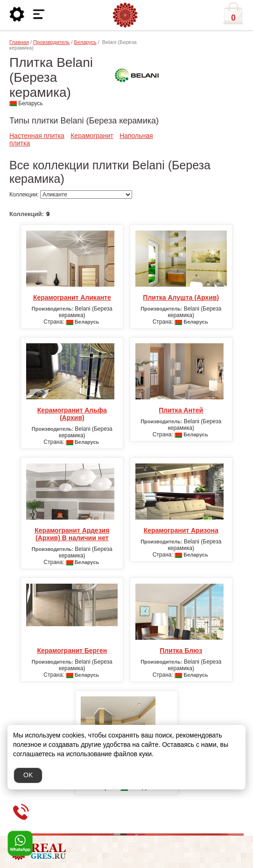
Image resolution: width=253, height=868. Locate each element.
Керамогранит (92, 136)
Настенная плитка (37, 136)
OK (28, 775)
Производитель (51, 42)
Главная (19, 42)
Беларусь (85, 42)
